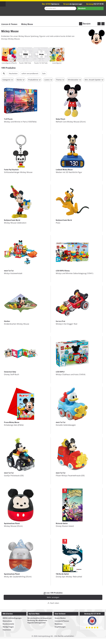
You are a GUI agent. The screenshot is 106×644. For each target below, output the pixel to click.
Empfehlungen (60, 627)
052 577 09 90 (99, 4)
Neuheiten (59, 624)
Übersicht (87, 24)
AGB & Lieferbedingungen (12, 618)
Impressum (7, 630)
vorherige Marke (99, 24)
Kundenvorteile (8, 624)
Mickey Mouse (27, 24)
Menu (3, 4)
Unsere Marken (60, 618)
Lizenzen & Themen (9, 24)
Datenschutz (7, 621)
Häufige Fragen (8, 627)
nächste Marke (103, 24)
